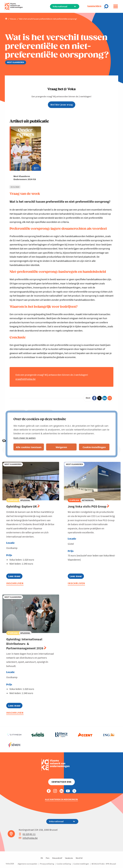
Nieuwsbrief (57, 858)
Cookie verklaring (64, 864)
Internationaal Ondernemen (40, 412)
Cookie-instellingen (94, 447)
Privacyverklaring (47, 864)
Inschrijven (15, 583)
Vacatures (69, 858)
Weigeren (61, 447)
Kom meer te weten (25, 438)
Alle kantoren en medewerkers (61, 799)
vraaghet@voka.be (25, 379)
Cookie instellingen (81, 864)
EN (42, 858)
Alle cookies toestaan (29, 447)
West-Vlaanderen (17, 412)
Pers (48, 858)
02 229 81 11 (27, 834)
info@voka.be (28, 838)
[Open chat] (107, 6)
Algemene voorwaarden (28, 864)
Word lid (79, 858)
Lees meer (15, 577)
